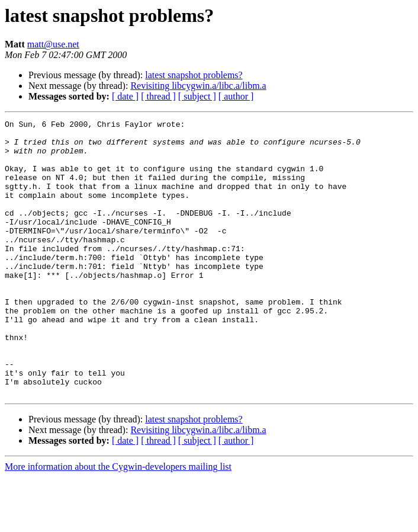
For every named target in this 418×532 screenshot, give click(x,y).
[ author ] (236, 96)
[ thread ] (158, 96)
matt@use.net (53, 44)
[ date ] (125, 96)
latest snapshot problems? (194, 75)
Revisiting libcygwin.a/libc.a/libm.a (198, 86)
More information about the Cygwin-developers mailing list (118, 522)
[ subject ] (197, 96)
